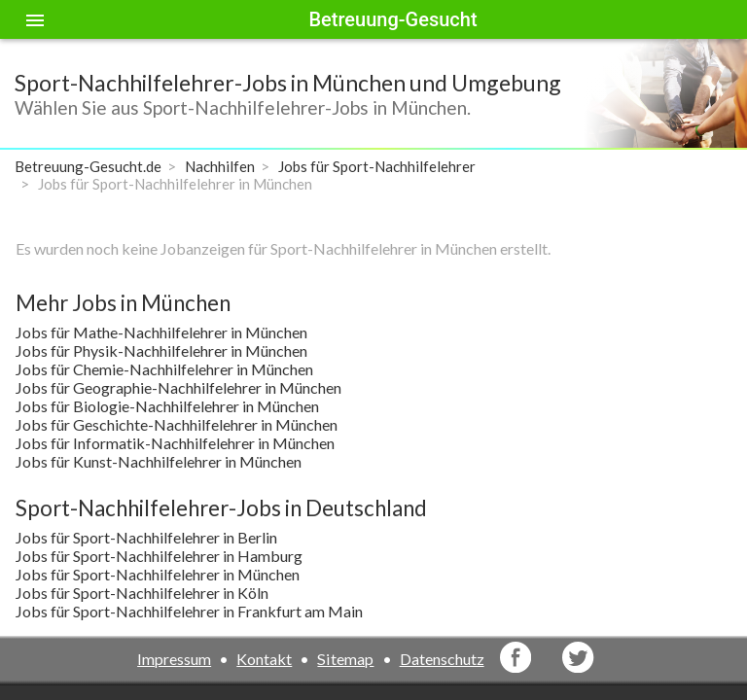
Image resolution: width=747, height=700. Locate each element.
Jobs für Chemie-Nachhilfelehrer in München (164, 369)
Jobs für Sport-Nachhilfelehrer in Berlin (146, 537)
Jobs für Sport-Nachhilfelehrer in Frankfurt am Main (189, 611)
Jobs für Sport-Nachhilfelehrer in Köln (142, 593)
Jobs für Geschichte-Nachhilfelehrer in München (177, 424)
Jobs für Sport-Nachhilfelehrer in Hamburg (159, 556)
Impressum (174, 659)
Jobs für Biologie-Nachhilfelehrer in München (167, 406)
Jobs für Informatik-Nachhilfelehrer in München (175, 443)
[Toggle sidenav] (35, 19)
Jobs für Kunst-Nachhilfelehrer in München (159, 461)
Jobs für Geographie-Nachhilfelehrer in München (178, 387)
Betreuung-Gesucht (392, 19)
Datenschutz (442, 659)
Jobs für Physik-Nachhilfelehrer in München (161, 350)
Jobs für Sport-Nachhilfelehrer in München (158, 574)
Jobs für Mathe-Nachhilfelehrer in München (161, 332)
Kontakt (264, 659)
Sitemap (345, 659)
